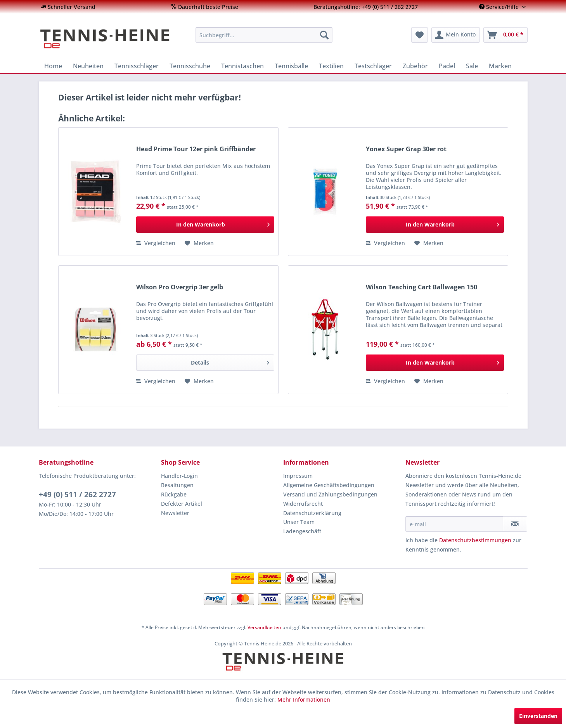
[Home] (53, 66)
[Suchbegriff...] (264, 35)
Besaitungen (177, 485)
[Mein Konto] (456, 35)
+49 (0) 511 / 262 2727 (77, 495)
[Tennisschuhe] (190, 66)
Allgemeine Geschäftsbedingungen (329, 485)
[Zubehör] (415, 66)
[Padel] (447, 66)
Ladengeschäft (302, 531)
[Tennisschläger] (137, 66)
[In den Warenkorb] (205, 225)
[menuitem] (68, 7)
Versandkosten (264, 627)
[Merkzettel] (420, 35)
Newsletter (175, 513)
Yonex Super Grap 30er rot (406, 149)
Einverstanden (538, 716)
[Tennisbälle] (291, 66)
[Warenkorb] (505, 35)
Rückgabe (174, 494)
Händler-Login (179, 476)
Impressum (298, 476)
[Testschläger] (373, 66)
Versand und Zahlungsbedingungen (330, 494)
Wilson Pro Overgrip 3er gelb (180, 287)
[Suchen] (324, 35)
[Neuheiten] (88, 66)
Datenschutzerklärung (312, 513)
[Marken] (500, 66)
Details (230, 361)
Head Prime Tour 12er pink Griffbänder (196, 149)
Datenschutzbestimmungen (475, 540)
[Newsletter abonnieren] (515, 524)
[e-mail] (454, 524)
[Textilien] (331, 66)
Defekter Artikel (182, 504)
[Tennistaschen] (242, 66)
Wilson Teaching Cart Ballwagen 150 (421, 287)
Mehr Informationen (304, 699)
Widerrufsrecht (303, 504)
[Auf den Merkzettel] (199, 243)
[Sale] (472, 66)
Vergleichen (156, 243)
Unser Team (299, 522)
